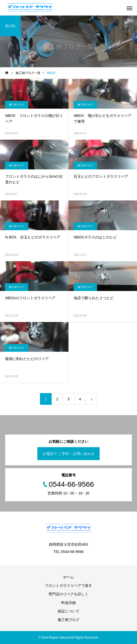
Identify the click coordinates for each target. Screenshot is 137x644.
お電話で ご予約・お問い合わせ (68, 454)
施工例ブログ (17, 105)
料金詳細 (68, 603)
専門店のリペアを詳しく (68, 594)
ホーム (68, 577)
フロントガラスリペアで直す (68, 586)
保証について (68, 611)
